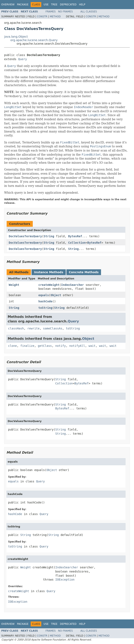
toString (45, 308)
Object (56, 295)
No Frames (65, 12)
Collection (77, 243)
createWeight (49, 285)
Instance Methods (49, 272)
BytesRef (75, 236)
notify (61, 346)
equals (44, 295)
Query (22, 59)
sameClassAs (53, 328)
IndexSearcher (73, 285)
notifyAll (77, 346)
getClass (45, 346)
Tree (54, 5)
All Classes (89, 12)
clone (12, 346)
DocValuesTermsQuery (25, 236)
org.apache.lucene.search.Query (34, 40)
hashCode (45, 301)
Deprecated (68, 5)
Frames (51, 12)
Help (82, 5)
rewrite (33, 328)
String (49, 236)
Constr (42, 17)
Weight (14, 285)
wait (92, 346)
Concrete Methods (84, 272)
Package (23, 5)
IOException (65, 580)
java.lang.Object (16, 37)
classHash (16, 328)
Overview (8, 5)
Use (46, 5)
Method (55, 17)
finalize (27, 346)
